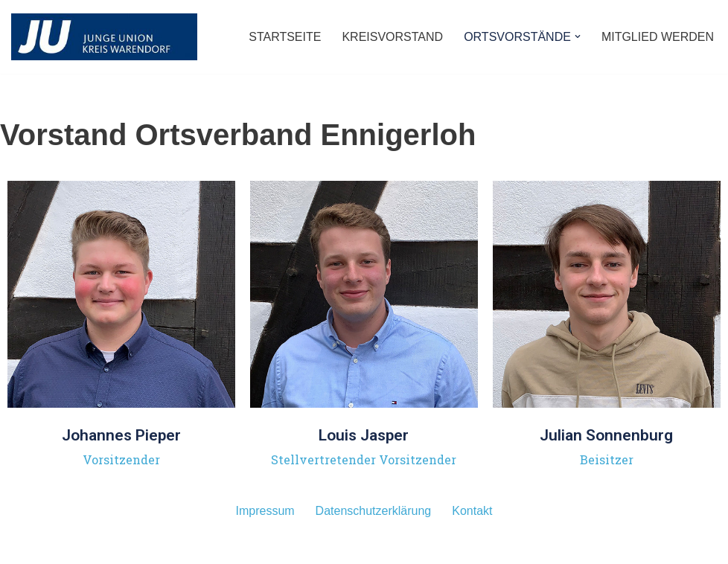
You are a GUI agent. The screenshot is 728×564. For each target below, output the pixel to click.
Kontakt (472, 511)
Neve (25, 549)
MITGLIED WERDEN (658, 37)
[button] (578, 36)
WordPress (161, 549)
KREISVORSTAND (392, 37)
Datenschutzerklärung (374, 511)
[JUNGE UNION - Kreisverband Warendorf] (104, 37)
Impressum (265, 511)
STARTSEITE (285, 37)
